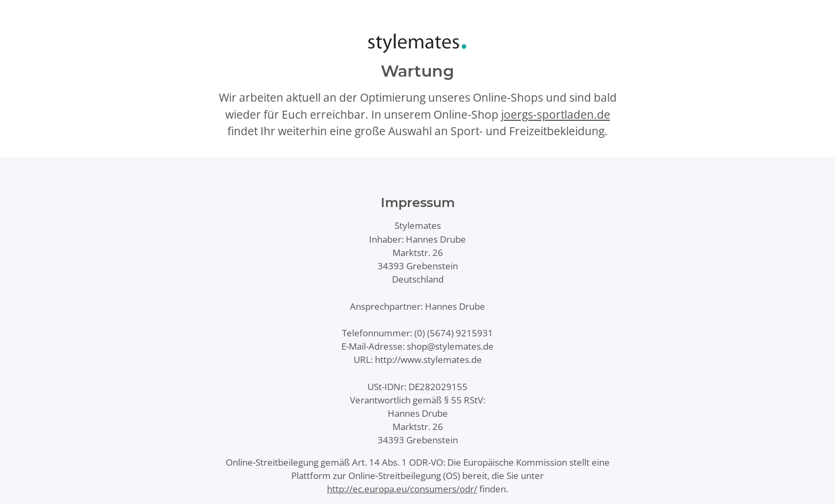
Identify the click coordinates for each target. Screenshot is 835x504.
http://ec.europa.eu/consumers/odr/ (402, 489)
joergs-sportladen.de (556, 114)
